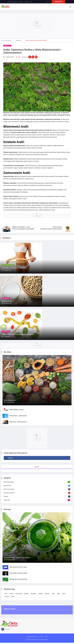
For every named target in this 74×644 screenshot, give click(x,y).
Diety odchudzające (8, 265)
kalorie (13, 597)
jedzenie (26, 594)
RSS (31, 2)
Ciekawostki (18, 40)
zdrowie (11, 594)
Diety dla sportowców (9, 493)
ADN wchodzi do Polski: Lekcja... (19, 567)
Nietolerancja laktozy (8, 301)
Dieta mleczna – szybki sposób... (19, 416)
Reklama (21, 2)
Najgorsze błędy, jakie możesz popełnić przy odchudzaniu (18, 334)
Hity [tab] (37, 467)
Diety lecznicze (8, 486)
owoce (64, 594)
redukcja (41, 594)
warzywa (7, 597)
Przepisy (6, 496)
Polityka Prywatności (12, 2)
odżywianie (33, 594)
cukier (58, 594)
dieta (6, 594)
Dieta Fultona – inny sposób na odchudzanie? (15, 268)
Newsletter (58, 2)
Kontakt (26, 2)
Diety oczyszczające (9, 489)
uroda (53, 594)
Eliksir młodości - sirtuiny (16, 410)
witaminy (47, 594)
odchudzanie (19, 594)
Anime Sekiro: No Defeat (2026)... (19, 573)
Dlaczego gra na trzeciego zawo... (19, 579)
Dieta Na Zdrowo (6, 40)
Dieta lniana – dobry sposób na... (19, 422)
